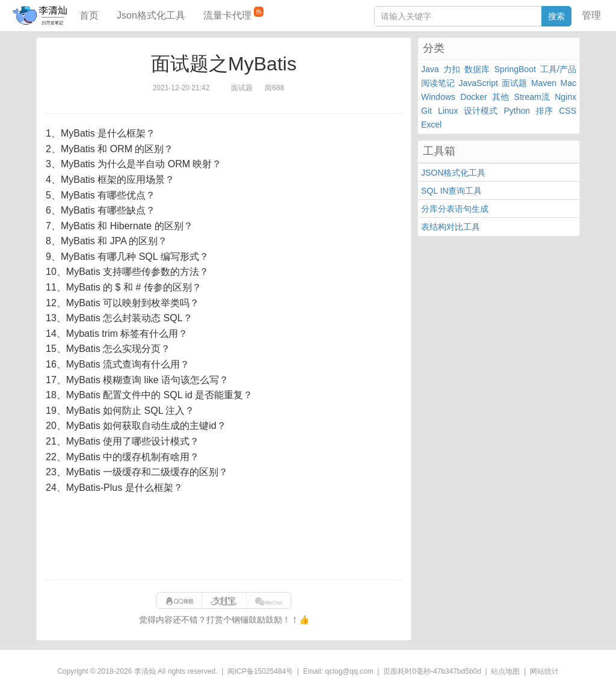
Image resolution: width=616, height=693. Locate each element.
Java (430, 69)
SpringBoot (515, 69)
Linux (448, 111)
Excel (431, 125)
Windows (438, 97)
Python (517, 111)
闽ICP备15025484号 (260, 671)
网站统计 (544, 671)
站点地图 (505, 671)
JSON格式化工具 (453, 173)
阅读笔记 (438, 83)
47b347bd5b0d (457, 671)
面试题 (514, 83)
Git (427, 111)
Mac (568, 83)
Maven (544, 83)
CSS (568, 111)
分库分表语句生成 (455, 209)
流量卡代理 (233, 14)
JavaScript (479, 83)
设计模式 (481, 111)
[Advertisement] (224, 537)
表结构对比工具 (451, 227)
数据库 (477, 69)
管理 (591, 15)
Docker (473, 97)
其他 (500, 97)
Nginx (565, 97)
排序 (544, 111)
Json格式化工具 (151, 15)
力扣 (452, 69)
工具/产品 (558, 69)
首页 (89, 15)
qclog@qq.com (349, 671)
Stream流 (532, 97)
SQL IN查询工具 (451, 191)
